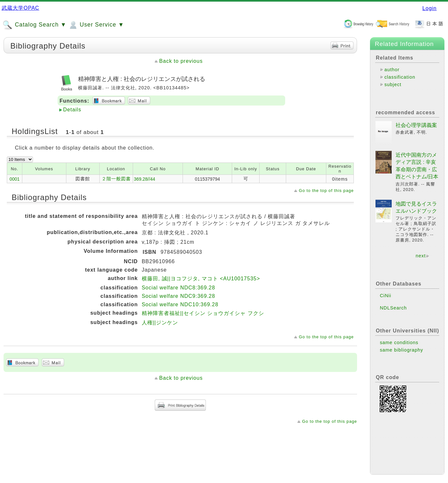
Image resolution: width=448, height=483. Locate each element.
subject (393, 84)
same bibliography (401, 345)
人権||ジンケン (160, 323)
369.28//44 (145, 179)
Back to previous (181, 61)
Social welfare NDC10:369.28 (180, 304)
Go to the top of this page (326, 191)
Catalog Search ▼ (34, 25)
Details (72, 110)
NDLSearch (393, 303)
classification (400, 77)
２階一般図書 (116, 179)
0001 (14, 179)
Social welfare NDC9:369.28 (179, 296)
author (392, 70)
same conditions (399, 337)
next (421, 251)
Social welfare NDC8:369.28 (179, 288)
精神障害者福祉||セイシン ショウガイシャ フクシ (203, 313)
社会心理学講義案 (416, 120)
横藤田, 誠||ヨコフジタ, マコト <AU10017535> (201, 279)
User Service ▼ (96, 25)
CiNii (385, 290)
